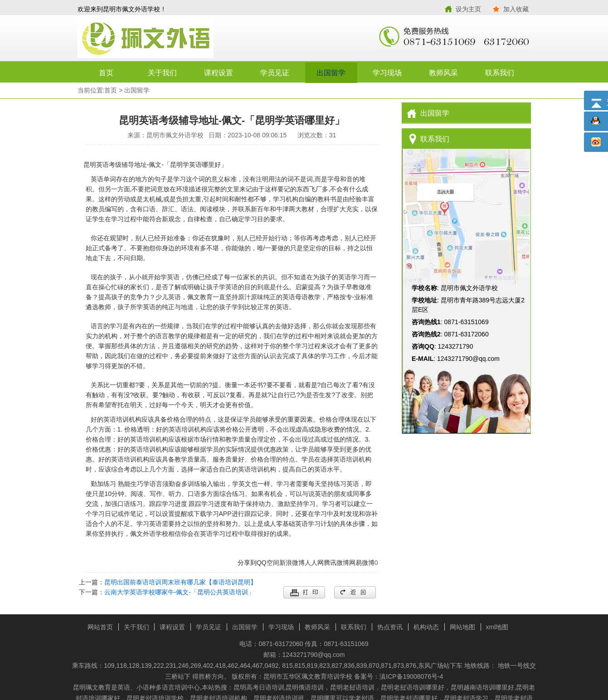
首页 (106, 73)
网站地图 (462, 627)
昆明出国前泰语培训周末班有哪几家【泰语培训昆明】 (180, 582)
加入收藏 (516, 9)
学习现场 (387, 73)
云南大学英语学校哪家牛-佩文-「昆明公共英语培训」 (179, 592)
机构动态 (426, 627)
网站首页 (100, 627)
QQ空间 (268, 563)
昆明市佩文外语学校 (191, 39)
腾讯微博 (336, 563)
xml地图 (497, 627)
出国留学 (331, 73)
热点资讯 (390, 627)
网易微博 (362, 563)
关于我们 (162, 73)
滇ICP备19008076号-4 (411, 676)
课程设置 (219, 73)
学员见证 (275, 73)
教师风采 (443, 73)
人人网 (314, 563)
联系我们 (500, 73)
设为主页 (468, 9)
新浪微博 (292, 563)
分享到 (247, 563)
